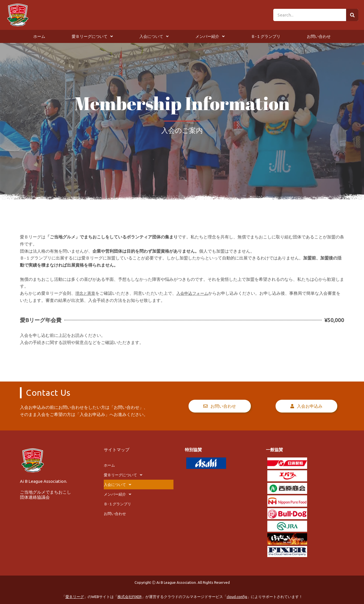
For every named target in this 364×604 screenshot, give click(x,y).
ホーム (39, 36)
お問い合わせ (319, 36)
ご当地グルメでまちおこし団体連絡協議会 (45, 495)
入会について (154, 36)
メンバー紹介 (210, 36)
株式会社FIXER (130, 597)
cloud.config (237, 597)
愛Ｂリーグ (75, 597)
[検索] (352, 15)
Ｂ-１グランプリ (266, 36)
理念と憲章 (86, 293)
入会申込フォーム (195, 293)
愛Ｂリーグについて (92, 36)
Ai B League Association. (44, 481)
